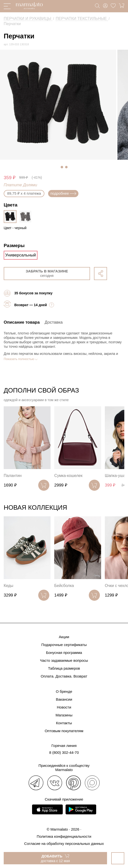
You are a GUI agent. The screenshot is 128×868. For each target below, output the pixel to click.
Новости (64, 707)
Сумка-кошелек (68, 476)
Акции (64, 637)
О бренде (64, 691)
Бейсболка (64, 586)
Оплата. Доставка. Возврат (64, 676)
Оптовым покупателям (64, 731)
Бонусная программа (64, 653)
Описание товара (22, 322)
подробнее (63, 193)
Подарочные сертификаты (64, 645)
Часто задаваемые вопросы (64, 660)
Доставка (54, 322)
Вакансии (64, 699)
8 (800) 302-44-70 (64, 752)
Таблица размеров (64, 668)
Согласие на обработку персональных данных (64, 844)
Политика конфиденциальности (64, 836)
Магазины (64, 715)
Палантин (13, 476)
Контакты (64, 723)
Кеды (9, 586)
